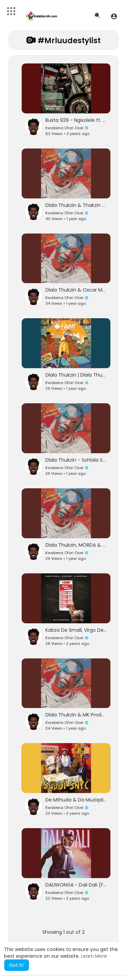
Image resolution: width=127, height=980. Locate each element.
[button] (114, 16)
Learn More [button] (94, 956)
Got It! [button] (16, 965)
